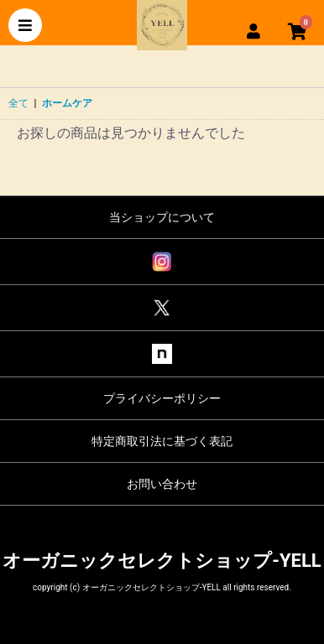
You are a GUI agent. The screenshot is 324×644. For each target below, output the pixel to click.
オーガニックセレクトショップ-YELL (162, 561)
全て (18, 103)
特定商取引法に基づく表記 (162, 441)
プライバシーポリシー (162, 398)
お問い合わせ (162, 484)
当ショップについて (162, 217)
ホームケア (67, 103)
